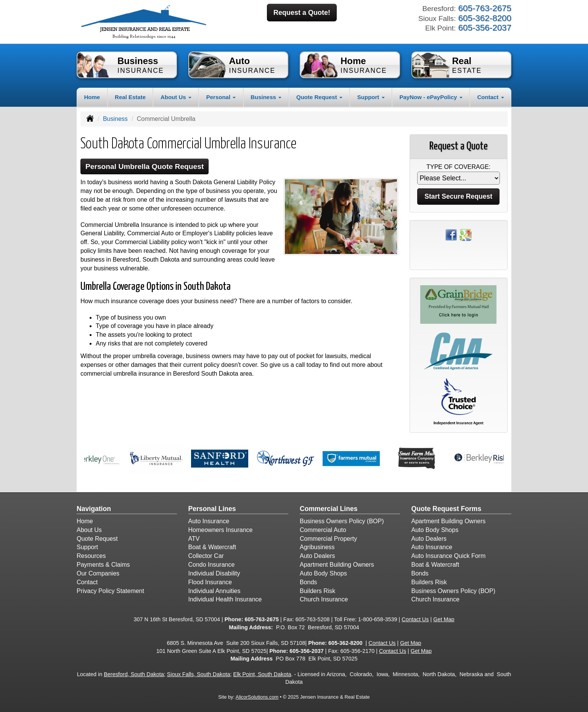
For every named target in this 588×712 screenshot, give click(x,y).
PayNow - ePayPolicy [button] (431, 97)
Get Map (444, 619)
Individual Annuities (214, 591)
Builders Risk (317, 591)
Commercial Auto (323, 530)
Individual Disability (214, 573)
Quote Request (97, 539)
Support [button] (371, 97)
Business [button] (266, 97)
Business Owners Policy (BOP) (342, 521)
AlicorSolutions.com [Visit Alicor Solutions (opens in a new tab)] (257, 697)
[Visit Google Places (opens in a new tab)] (466, 234)
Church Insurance (324, 599)
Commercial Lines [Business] (329, 509)
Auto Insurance (209, 521)
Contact (87, 582)
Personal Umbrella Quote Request (145, 166)
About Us (89, 530)
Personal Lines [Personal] (212, 509)
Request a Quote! (302, 13)
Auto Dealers (317, 556)
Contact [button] (491, 97)
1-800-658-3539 (378, 619)
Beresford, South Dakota (134, 674)
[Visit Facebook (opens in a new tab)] (451, 234)
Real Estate (130, 97)
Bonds (308, 582)
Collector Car (206, 556)
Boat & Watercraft (212, 547)
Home (92, 97)
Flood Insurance (210, 582)
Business (115, 119)
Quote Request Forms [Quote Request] (447, 509)
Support (87, 547)
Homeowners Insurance (221, 530)
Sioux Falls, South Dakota (199, 674)
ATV (194, 539)
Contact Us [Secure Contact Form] (415, 619)
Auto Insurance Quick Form (449, 556)
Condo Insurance (212, 565)
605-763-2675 (262, 619)
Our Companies (98, 573)
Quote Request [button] (319, 97)
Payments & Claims (103, 565)
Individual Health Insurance (225, 599)
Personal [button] (221, 97)
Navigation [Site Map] (94, 509)
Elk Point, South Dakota (262, 674)
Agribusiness (317, 547)
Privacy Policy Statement (110, 591)
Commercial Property (328, 539)
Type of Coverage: (458, 167)
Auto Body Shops (323, 573)
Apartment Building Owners (337, 565)
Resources (91, 556)
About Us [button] (176, 97)
